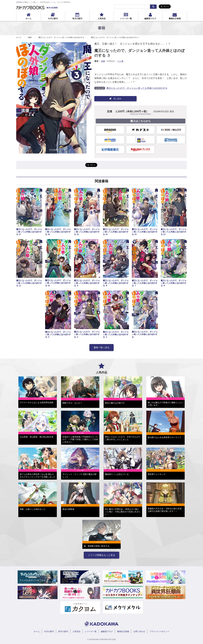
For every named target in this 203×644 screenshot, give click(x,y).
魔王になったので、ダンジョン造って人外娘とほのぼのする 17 (29, 232)
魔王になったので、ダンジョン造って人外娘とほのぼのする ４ (87, 334)
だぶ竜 (121, 61)
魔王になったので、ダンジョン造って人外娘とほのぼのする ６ (174, 283)
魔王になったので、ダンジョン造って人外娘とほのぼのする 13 (145, 232)
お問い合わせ (139, 631)
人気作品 (102, 19)
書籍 (30, 37)
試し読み (115, 99)
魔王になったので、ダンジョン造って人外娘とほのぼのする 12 (174, 232)
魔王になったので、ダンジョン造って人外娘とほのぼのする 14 (116, 232)
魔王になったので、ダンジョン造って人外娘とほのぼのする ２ (116, 334)
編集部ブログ (150, 19)
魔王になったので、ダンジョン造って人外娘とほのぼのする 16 (58, 232)
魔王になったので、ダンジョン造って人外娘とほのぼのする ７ (145, 283)
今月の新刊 (53, 19)
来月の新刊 (77, 19)
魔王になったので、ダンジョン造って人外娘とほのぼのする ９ (87, 283)
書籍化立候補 (175, 19)
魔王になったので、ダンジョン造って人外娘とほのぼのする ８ (116, 283)
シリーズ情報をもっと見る (101, 555)
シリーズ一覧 (126, 19)
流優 (103, 61)
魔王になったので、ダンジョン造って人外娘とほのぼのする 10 (58, 283)
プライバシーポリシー (159, 631)
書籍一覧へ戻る (101, 347)
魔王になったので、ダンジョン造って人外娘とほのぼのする (61, 37)
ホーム (28, 19)
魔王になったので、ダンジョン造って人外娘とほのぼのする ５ (58, 334)
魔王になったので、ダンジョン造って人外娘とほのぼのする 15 (87, 232)
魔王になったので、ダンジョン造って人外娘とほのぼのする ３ (115, 37)
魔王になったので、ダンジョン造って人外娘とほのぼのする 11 (29, 283)
